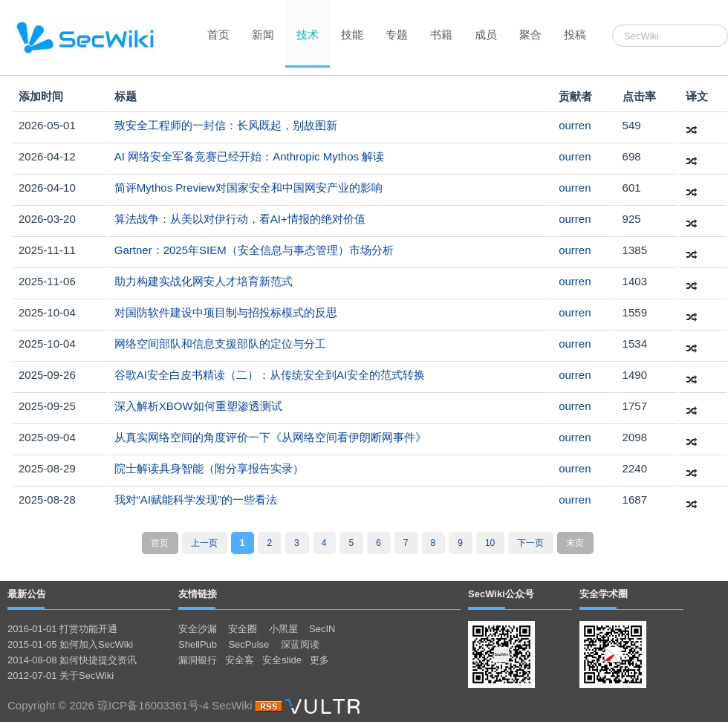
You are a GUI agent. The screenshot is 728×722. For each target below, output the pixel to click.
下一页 (530, 543)
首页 (218, 35)
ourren (575, 125)
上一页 (204, 543)
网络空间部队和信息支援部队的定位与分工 (220, 344)
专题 (397, 35)
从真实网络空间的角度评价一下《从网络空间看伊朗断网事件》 (270, 437)
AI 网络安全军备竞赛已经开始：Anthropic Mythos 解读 (249, 156)
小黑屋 (283, 629)
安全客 (240, 660)
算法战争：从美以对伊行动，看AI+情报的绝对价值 (240, 219)
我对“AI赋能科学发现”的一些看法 (196, 500)
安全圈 (243, 629)
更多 (319, 660)
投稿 (575, 35)
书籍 (441, 35)
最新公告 (27, 594)
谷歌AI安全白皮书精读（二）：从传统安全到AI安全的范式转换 (270, 375)
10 (490, 543)
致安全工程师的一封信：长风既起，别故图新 (226, 125)
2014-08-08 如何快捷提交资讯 (72, 660)
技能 (352, 35)
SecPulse (248, 644)
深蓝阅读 (300, 644)
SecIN (322, 629)
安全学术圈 (604, 594)
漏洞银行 (198, 660)
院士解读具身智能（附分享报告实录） (209, 468)
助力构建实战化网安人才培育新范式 (204, 281)
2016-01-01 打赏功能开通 (62, 629)
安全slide (282, 660)
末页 (575, 543)
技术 (308, 35)
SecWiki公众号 (501, 594)
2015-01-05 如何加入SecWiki (70, 644)
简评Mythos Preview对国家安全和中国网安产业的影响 (248, 188)
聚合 (530, 35)
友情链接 (198, 594)
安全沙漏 (198, 629)
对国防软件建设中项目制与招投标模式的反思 (226, 312)
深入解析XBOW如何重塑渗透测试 (198, 406)
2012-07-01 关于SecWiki (61, 676)
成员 (486, 35)
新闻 (263, 35)
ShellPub (198, 644)
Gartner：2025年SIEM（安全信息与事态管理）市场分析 (254, 250)
